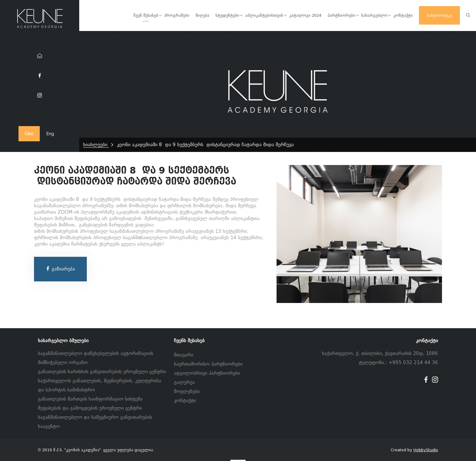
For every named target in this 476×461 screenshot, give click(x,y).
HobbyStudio (426, 450)
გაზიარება (60, 269)
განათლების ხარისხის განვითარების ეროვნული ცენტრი (102, 372)
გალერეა (184, 382)
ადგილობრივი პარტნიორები (207, 373)
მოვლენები (187, 391)
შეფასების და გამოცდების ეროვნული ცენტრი (90, 408)
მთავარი (184, 355)
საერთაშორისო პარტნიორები (208, 364)
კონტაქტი (185, 401)
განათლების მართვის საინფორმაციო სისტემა (90, 399)
